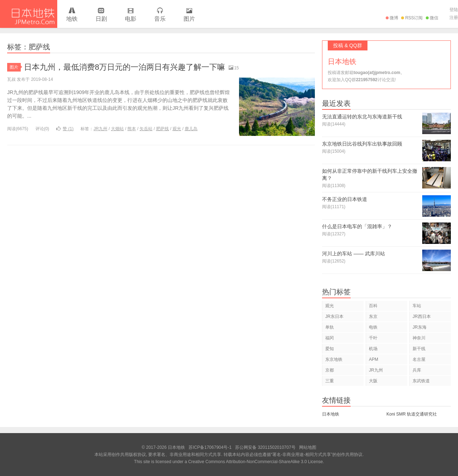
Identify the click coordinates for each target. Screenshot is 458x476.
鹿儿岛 (191, 129)
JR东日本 (334, 316)
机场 (373, 349)
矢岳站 (146, 129)
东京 (373, 316)
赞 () (65, 129)
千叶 (373, 338)
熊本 (132, 129)
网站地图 (308, 447)
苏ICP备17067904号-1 (210, 447)
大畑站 (117, 129)
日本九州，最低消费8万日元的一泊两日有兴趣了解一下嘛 (125, 67)
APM (374, 359)
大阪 (373, 381)
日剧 (101, 15)
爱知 (330, 349)
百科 (373, 306)
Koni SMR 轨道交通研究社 (412, 414)
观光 (177, 129)
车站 (417, 306)
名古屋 (419, 359)
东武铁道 (421, 381)
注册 (454, 18)
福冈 (330, 338)
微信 (432, 18)
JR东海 (420, 327)
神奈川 (419, 338)
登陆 (454, 10)
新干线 (419, 349)
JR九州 (100, 129)
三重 (330, 381)
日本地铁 (29, 14)
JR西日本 (422, 316)
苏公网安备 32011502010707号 (265, 447)
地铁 (72, 15)
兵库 (417, 370)
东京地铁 (334, 359)
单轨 (330, 327)
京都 (330, 370)
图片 (189, 15)
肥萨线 (162, 129)
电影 (131, 15)
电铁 (373, 327)
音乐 (160, 15)
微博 (392, 18)
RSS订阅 (412, 18)
